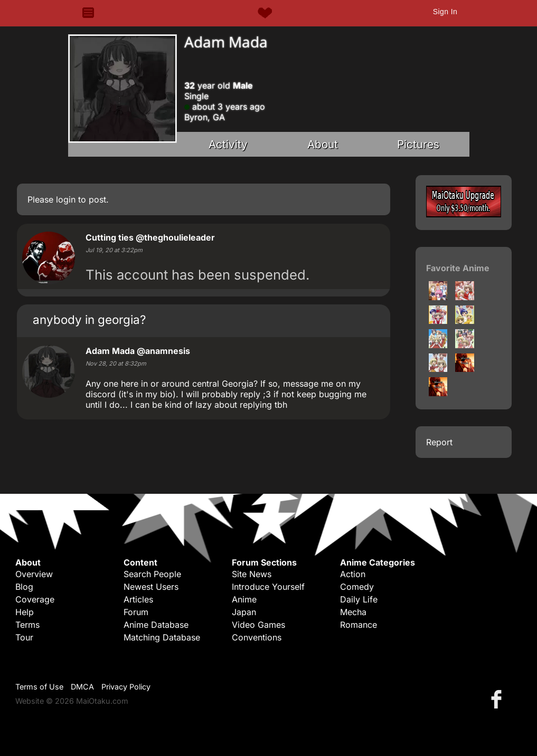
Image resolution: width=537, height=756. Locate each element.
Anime (244, 599)
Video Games (258, 625)
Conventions (257, 637)
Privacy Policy (126, 687)
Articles (138, 599)
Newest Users (151, 587)
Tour (24, 637)
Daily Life (359, 599)
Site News (252, 574)
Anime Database (156, 625)
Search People (152, 574)
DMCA (82, 687)
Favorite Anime (458, 268)
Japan (244, 612)
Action (353, 574)
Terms (27, 625)
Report (439, 442)
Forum (136, 612)
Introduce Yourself (268, 587)
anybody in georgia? (89, 319)
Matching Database (162, 637)
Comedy (357, 587)
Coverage (35, 599)
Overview (34, 574)
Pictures (418, 144)
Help (25, 612)
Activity (228, 144)
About (323, 144)
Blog (24, 587)
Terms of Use (39, 687)
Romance (359, 625)
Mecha (353, 612)
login (66, 199)
